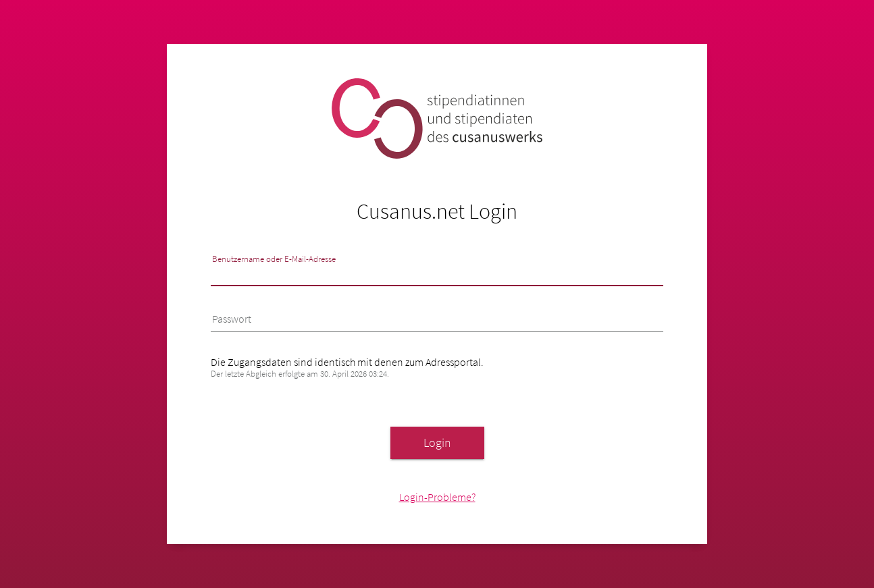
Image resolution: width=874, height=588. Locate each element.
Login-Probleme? (437, 497)
